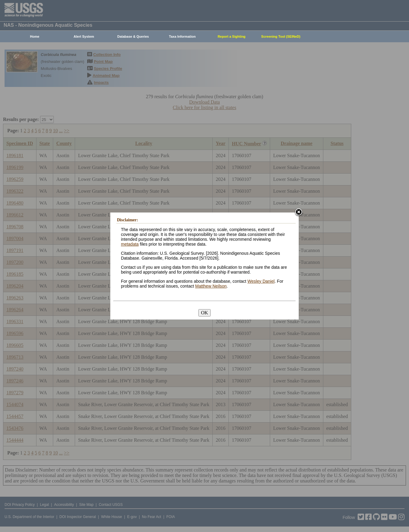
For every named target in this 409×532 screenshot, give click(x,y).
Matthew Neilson (211, 286)
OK (204, 313)
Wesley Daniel (261, 281)
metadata (130, 244)
